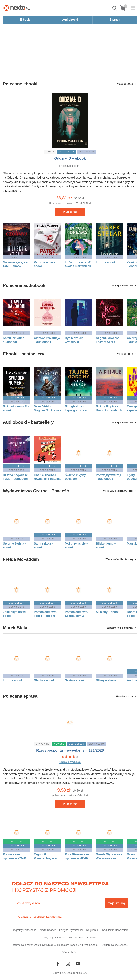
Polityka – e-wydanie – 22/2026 (16, 856)
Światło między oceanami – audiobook (75, 477)
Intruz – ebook (106, 262)
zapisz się (116, 903)
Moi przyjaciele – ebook (76, 545)
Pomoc (79, 938)
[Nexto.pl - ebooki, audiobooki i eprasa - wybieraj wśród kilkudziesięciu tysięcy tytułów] (17, 8)
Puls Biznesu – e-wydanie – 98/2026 (78, 856)
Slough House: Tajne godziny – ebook (76, 408)
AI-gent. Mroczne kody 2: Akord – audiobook (108, 340)
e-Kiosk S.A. (80, 973)
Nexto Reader (48, 930)
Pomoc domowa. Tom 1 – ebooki (45, 614)
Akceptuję (40, 917)
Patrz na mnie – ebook (45, 264)
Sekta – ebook (75, 680)
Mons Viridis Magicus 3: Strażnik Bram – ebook (47, 408)
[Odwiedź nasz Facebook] (58, 964)
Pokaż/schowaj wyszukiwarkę (115, 8)
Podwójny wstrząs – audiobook (109, 477)
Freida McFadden (69, 166)
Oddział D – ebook (70, 158)
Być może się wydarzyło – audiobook (74, 340)
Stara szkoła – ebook (44, 545)
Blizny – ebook (106, 680)
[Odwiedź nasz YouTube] (78, 964)
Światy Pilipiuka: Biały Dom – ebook (109, 408)
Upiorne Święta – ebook (15, 545)
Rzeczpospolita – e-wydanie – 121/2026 (70, 750)
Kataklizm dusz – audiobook (15, 340)
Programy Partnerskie (24, 930)
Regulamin (92, 930)
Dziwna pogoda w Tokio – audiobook (16, 477)
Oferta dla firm (70, 952)
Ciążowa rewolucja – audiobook (47, 340)
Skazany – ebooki (108, 612)
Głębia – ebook (44, 680)
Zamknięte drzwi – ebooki (15, 614)
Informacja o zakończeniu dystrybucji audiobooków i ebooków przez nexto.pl (55, 945)
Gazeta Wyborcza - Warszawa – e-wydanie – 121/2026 (109, 856)
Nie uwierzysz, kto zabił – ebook (15, 264)
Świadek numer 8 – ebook (16, 408)
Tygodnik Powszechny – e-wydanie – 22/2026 (47, 856)
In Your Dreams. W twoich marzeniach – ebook (78, 264)
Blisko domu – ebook (106, 545)
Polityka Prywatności (71, 930)
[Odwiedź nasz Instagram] (68, 964)
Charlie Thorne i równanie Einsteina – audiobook (47, 477)
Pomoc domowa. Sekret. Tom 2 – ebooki (76, 614)
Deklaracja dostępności (115, 945)
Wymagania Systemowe (58, 938)
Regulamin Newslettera (47, 917)
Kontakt (91, 938)
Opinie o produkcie (70, 762)
